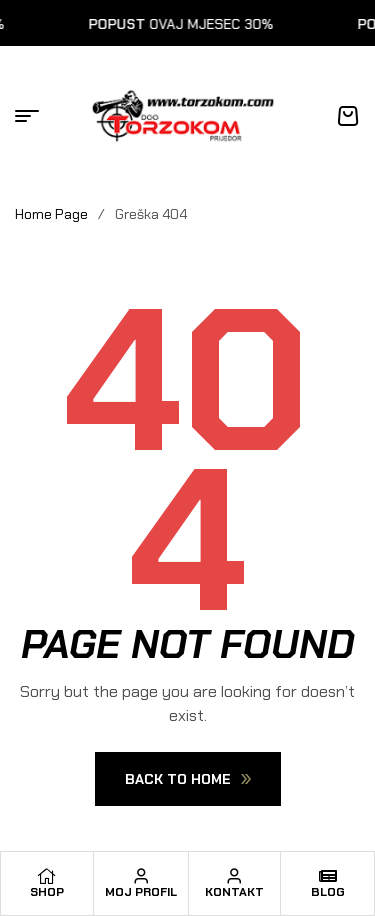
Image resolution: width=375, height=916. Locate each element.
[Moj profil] (141, 876)
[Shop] (47, 876)
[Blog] (328, 876)
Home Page (51, 214)
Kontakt (234, 892)
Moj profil (141, 892)
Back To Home (188, 779)
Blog (328, 892)
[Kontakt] (234, 876)
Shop (47, 892)
